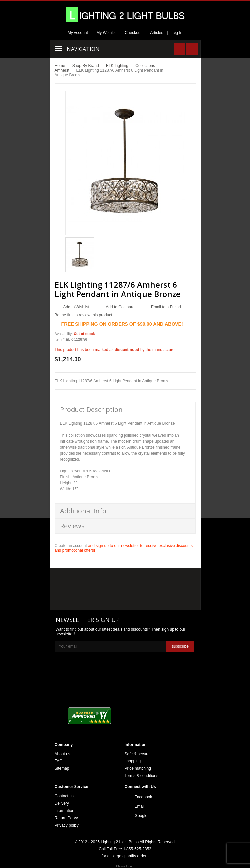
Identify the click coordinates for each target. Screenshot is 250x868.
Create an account (71, 546)
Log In (177, 33)
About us (62, 754)
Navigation (83, 49)
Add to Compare (120, 307)
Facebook (144, 797)
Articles (156, 33)
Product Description (91, 410)
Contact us (64, 796)
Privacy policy (67, 825)
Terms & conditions (142, 776)
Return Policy (66, 818)
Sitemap (62, 768)
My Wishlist (106, 33)
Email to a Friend (166, 307)
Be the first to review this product (83, 315)
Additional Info (83, 511)
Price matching (138, 768)
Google (141, 816)
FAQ (59, 761)
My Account (78, 33)
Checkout (133, 33)
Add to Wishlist (76, 307)
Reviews (72, 526)
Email (140, 806)
